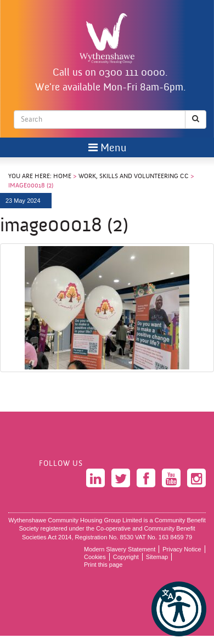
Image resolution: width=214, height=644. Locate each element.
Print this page (103, 565)
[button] (179, 609)
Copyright (126, 557)
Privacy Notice (182, 549)
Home (62, 176)
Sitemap (157, 557)
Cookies (95, 557)
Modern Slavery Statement (120, 549)
